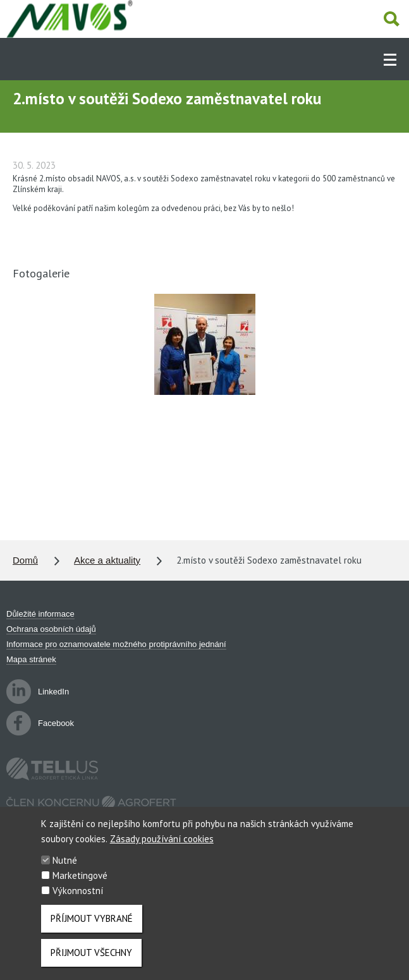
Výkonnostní (78, 900)
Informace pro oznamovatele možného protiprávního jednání (116, 644)
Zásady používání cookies (162, 848)
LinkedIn (38, 692)
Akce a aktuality (107, 560)
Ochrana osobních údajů (51, 629)
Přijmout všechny (91, 962)
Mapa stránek (31, 659)
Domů (25, 560)
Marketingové (80, 885)
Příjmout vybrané (92, 928)
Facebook (40, 723)
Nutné (65, 870)
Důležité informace (40, 614)
